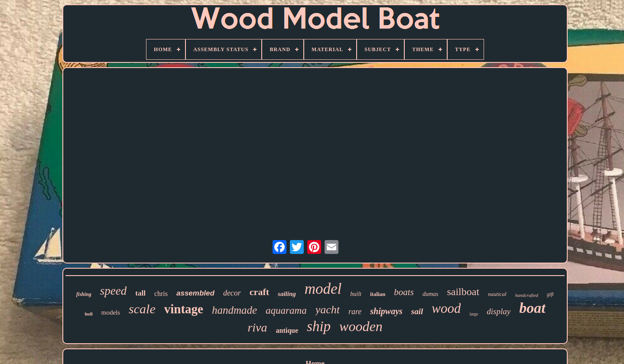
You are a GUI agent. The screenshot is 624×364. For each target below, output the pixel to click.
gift (550, 294)
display (499, 311)
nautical (497, 294)
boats (404, 292)
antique (287, 330)
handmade (234, 310)
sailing (287, 294)
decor (232, 293)
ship (319, 326)
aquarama (286, 310)
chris (161, 294)
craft (259, 292)
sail (417, 311)
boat (532, 308)
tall (140, 293)
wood (446, 308)
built (356, 294)
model (323, 289)
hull (88, 314)
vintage (184, 309)
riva (257, 327)
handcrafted (527, 295)
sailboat (463, 292)
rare (355, 312)
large (474, 314)
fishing (84, 294)
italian (378, 294)
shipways (386, 311)
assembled (195, 293)
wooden (361, 326)
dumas (431, 294)
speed (113, 291)
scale (142, 309)
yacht (328, 310)
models (111, 312)
